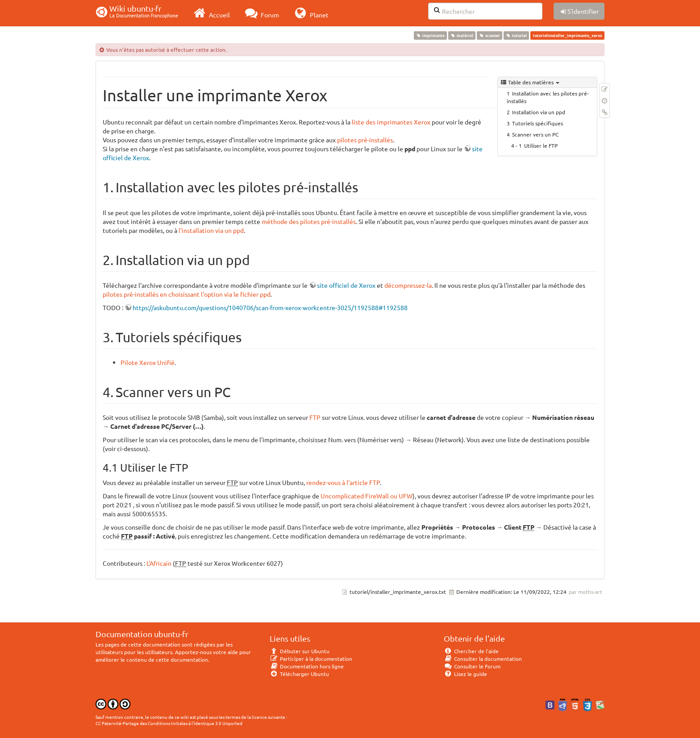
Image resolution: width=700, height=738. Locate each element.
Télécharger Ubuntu (299, 674)
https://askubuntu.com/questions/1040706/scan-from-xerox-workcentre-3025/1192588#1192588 (270, 307)
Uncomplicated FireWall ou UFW (367, 496)
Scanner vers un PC (535, 134)
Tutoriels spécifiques (537, 123)
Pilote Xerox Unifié (148, 362)
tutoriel (517, 35)
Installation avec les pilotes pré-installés (548, 97)
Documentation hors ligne (307, 666)
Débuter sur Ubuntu (300, 651)
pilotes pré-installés (365, 140)
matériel (462, 35)
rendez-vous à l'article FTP (343, 482)
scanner (489, 35)
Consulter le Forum (472, 666)
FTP (315, 417)
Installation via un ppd (539, 112)
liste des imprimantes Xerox (391, 122)
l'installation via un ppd (211, 230)
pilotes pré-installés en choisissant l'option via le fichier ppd (187, 294)
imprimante (430, 35)
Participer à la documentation (311, 659)
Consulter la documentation (483, 659)
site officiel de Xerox (346, 285)
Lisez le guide (465, 674)
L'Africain (159, 563)
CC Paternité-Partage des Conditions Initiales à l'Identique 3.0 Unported (169, 723)
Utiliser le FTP (541, 145)
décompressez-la (408, 285)
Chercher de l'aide (471, 651)
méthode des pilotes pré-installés (309, 221)
